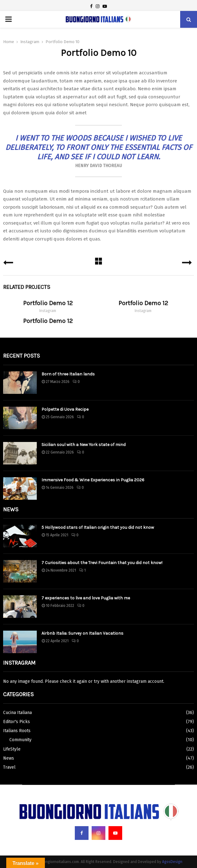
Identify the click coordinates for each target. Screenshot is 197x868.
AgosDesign (172, 862)
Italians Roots (17, 731)
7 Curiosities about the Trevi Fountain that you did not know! (102, 563)
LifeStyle (12, 749)
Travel (9, 767)
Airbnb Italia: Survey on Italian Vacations (82, 633)
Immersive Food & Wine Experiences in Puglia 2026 (93, 480)
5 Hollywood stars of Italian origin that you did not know (98, 527)
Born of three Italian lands (68, 374)
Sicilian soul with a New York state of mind (84, 445)
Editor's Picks (17, 722)
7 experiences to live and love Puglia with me (86, 598)
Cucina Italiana (17, 713)
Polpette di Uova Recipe (65, 409)
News (9, 758)
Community (20, 740)
